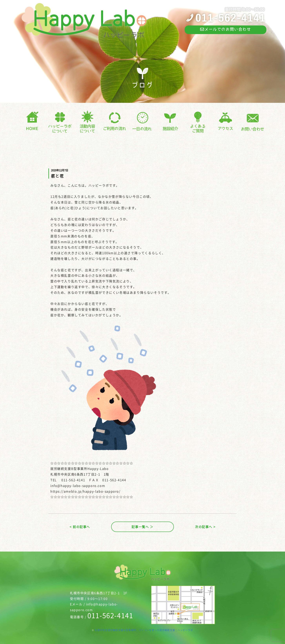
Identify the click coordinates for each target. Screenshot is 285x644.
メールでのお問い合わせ (226, 29)
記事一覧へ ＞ (142, 527)
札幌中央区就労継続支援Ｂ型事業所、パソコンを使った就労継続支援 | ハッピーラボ (144, 630)
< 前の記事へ (80, 527)
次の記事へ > (205, 527)
